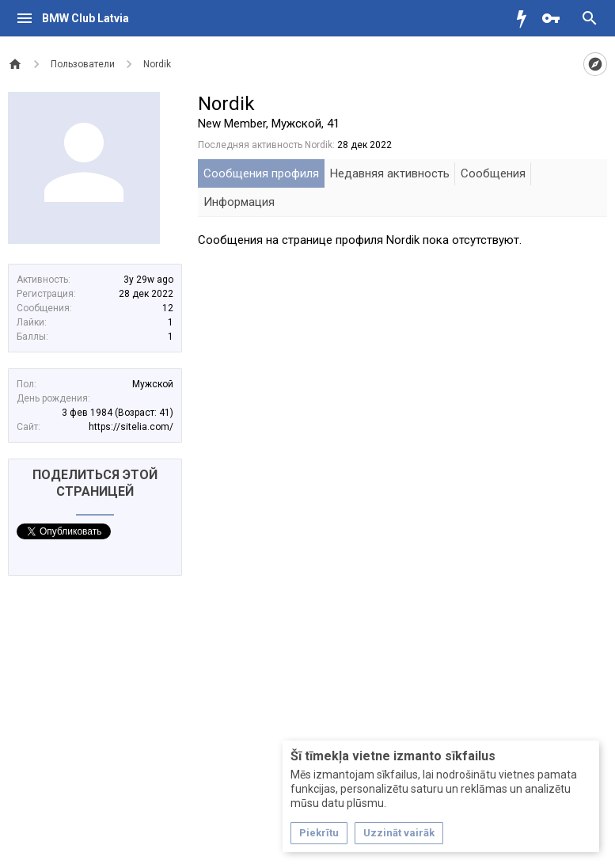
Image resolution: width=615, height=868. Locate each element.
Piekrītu (319, 833)
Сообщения (493, 173)
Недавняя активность (390, 173)
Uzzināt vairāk (399, 833)
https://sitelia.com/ (131, 427)
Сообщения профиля (261, 173)
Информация (239, 202)
